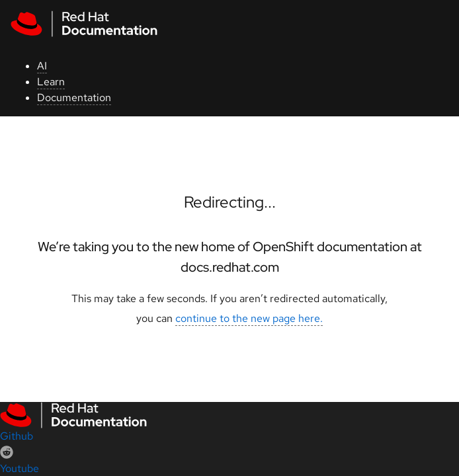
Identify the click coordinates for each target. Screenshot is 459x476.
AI (42, 66)
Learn (51, 82)
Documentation (74, 98)
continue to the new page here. (249, 318)
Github (17, 436)
